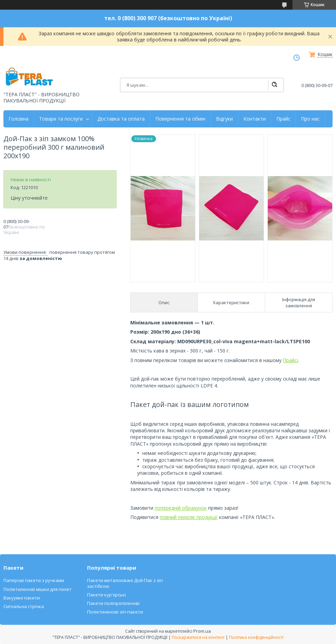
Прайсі (290, 360)
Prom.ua (202, 631)
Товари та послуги (61, 119)
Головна (19, 119)
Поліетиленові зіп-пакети (115, 612)
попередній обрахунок (181, 508)
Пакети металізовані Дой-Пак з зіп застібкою (125, 583)
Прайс (283, 119)
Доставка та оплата (121, 119)
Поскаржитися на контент (198, 637)
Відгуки (224, 119)
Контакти (255, 119)
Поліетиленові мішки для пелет (38, 589)
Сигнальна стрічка (24, 606)
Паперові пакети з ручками (34, 580)
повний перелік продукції (189, 517)
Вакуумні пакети (22, 598)
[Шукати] (274, 85)
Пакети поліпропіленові (113, 603)
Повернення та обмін (180, 119)
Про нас (310, 119)
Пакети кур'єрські (106, 595)
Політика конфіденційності (256, 637)
